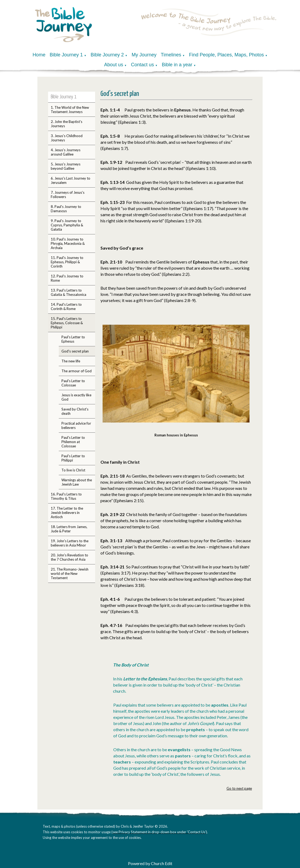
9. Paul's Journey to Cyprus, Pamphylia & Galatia (67, 225)
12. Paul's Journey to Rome (67, 278)
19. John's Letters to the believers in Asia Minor (70, 543)
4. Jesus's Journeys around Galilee (66, 152)
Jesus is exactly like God (76, 397)
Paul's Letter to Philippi (73, 458)
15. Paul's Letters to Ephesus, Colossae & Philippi (67, 323)
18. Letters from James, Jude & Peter (69, 529)
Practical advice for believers (76, 425)
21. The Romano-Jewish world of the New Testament (70, 573)
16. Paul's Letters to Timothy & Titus (66, 496)
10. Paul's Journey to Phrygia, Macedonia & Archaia (68, 243)
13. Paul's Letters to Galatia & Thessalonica (69, 292)
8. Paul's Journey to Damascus (66, 209)
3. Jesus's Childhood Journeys (67, 138)
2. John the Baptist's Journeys (67, 124)
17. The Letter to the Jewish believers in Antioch (67, 513)
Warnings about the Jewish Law (77, 482)
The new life (71, 361)
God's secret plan (75, 351)
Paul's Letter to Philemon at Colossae (73, 442)
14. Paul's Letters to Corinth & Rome (66, 307)
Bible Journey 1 (66, 55)
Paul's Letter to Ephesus (73, 339)
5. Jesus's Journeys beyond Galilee (66, 166)
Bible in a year (177, 65)
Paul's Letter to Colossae (73, 383)
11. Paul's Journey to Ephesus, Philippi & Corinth (67, 262)
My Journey (144, 55)
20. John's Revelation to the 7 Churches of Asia (69, 557)
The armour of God (77, 371)
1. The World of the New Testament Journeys (70, 110)
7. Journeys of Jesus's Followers (68, 195)
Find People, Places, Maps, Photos (227, 55)
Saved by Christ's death (75, 411)
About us (114, 65)
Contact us (142, 65)
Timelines (171, 55)
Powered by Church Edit (150, 863)
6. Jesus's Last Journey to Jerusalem (71, 180)
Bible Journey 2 (107, 55)
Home (39, 55)
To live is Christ (73, 470)
